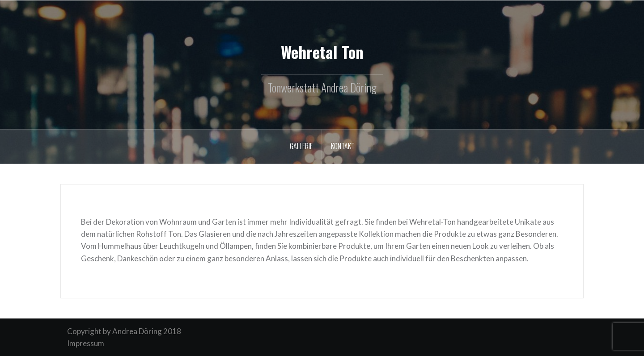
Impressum (86, 343)
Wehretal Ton (322, 52)
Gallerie (301, 146)
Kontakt (343, 146)
